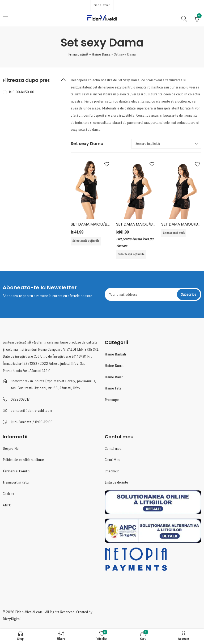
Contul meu (113, 449)
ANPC (7, 505)
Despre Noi (11, 449)
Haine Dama (101, 54)
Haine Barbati (115, 354)
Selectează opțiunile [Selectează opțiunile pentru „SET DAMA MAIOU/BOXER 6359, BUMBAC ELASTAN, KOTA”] (131, 254)
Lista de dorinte (116, 482)
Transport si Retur (16, 482)
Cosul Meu (112, 460)
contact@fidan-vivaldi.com (31, 411)
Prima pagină (78, 54)
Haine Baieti (114, 377)
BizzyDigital (12, 619)
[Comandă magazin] (166, 144)
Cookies (8, 494)
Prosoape (112, 400)
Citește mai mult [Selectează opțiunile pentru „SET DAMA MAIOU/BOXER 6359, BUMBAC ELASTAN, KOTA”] (174, 233)
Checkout (112, 471)
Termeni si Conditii (16, 471)
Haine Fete (113, 388)
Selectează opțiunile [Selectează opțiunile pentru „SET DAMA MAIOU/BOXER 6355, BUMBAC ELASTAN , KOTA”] (86, 241)
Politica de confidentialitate (23, 460)
